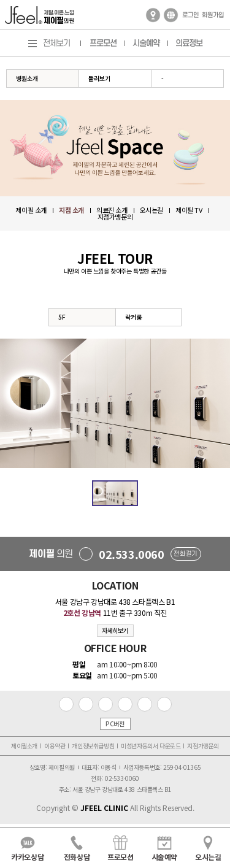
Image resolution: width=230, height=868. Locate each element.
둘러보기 (99, 78)
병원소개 (27, 78)
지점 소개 (71, 210)
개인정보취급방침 (93, 746)
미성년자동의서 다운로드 (151, 746)
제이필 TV (189, 210)
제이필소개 (24, 746)
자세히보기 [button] (115, 630)
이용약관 (55, 746)
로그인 (190, 15)
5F (62, 317)
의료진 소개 (112, 210)
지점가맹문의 (115, 217)
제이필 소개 (31, 210)
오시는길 (151, 210)
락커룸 (133, 317)
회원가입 (213, 15)
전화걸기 (185, 554)
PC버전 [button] (115, 724)
